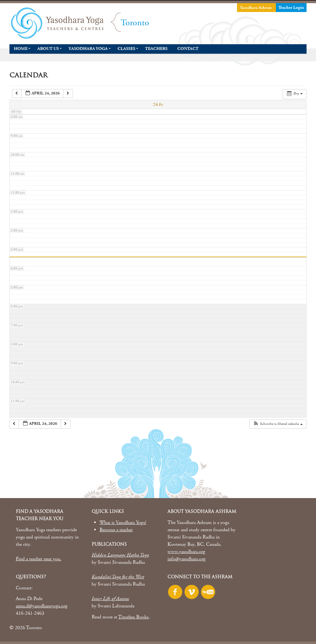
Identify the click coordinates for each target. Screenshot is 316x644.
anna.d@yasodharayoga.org (42, 606)
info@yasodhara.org (186, 559)
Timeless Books (133, 617)
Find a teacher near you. (39, 559)
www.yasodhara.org (186, 552)
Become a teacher (116, 530)
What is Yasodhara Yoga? (123, 523)
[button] (278, 424)
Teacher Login (291, 8)
